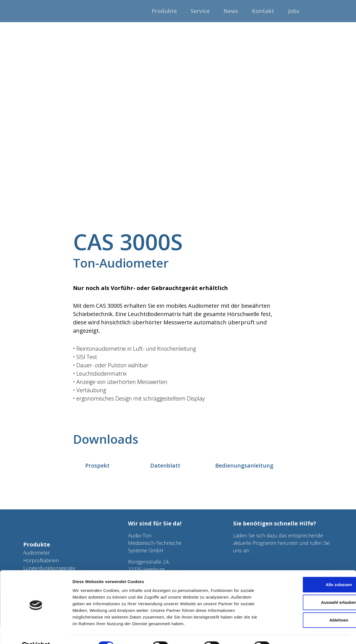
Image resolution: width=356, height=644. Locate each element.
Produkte (37, 544)
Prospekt (97, 465)
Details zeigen (294, 633)
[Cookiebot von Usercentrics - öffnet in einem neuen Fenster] (36, 633)
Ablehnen (310, 607)
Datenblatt (165, 465)
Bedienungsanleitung (244, 465)
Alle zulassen (310, 572)
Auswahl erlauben (310, 589)
